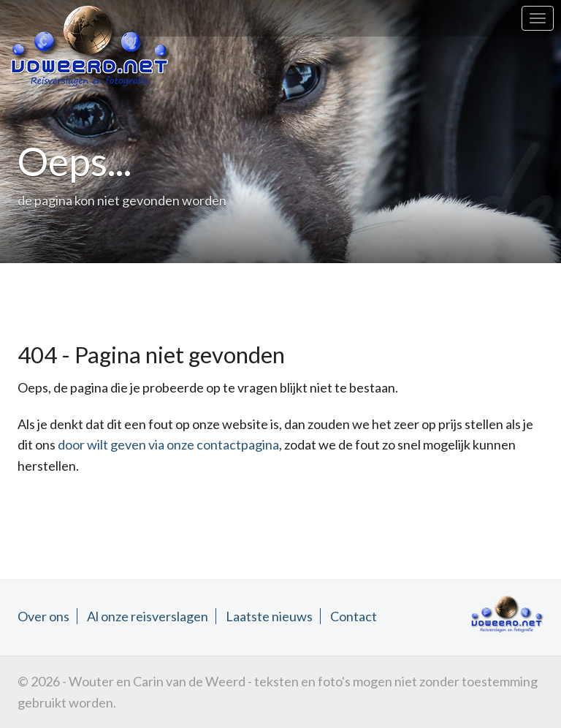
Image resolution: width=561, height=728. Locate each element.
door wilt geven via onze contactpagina (168, 444)
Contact (354, 616)
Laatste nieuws (269, 616)
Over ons (43, 616)
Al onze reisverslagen (148, 616)
